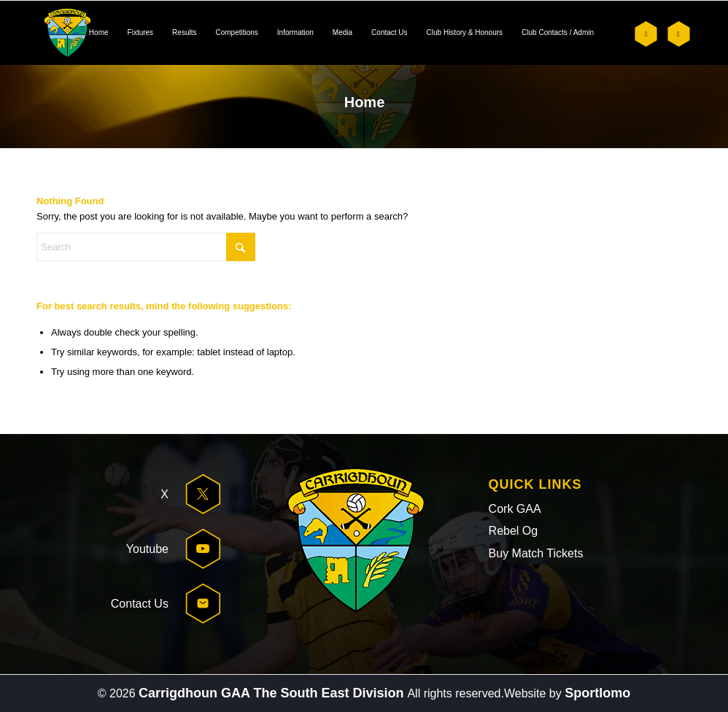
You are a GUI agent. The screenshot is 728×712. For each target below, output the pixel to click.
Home (365, 102)
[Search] (146, 247)
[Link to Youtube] (678, 34)
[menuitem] (99, 33)
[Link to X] (646, 34)
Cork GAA (515, 509)
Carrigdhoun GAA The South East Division (273, 693)
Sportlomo (597, 693)
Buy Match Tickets (536, 553)
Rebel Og (514, 531)
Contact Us (140, 604)
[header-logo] (67, 33)
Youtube (147, 549)
